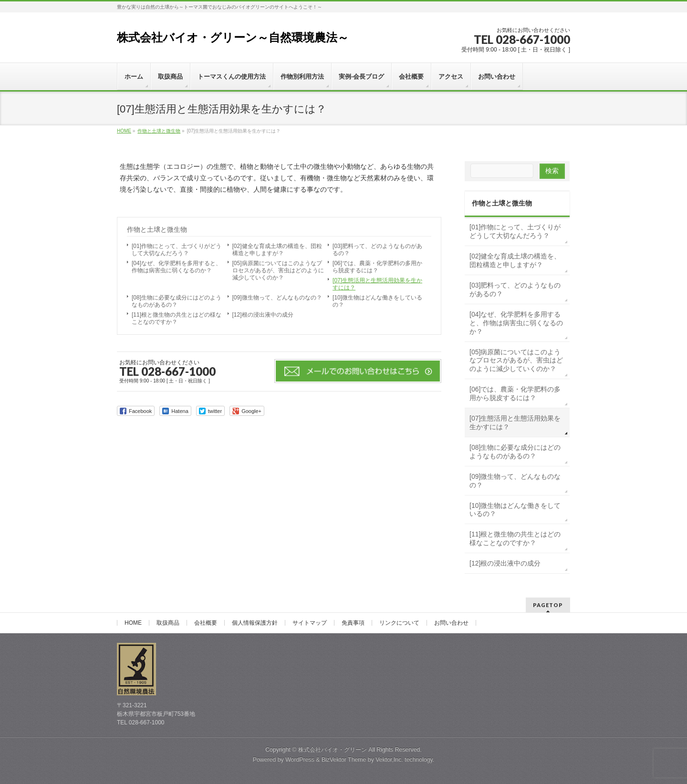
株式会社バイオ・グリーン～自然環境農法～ (233, 37)
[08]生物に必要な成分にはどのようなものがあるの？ (177, 301)
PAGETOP (548, 605)
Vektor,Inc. (389, 760)
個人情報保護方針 (255, 623)
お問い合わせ (451, 623)
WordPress (300, 760)
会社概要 (206, 623)
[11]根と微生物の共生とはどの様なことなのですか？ (177, 318)
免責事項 (353, 623)
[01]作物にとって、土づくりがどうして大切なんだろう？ (177, 250)
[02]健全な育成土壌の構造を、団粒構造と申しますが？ (277, 250)
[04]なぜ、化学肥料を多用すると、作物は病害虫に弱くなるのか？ (177, 267)
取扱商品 (168, 623)
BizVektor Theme (344, 760)
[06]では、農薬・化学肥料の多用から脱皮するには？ (377, 267)
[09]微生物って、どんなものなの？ (277, 298)
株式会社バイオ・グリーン (333, 750)
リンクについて (399, 623)
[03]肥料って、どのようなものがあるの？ (377, 250)
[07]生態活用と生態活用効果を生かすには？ (377, 284)
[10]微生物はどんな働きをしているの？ (377, 301)
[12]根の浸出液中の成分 (263, 315)
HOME (133, 623)
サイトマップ (310, 623)
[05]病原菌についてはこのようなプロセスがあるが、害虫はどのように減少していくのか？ (278, 270)
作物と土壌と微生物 (157, 229)
